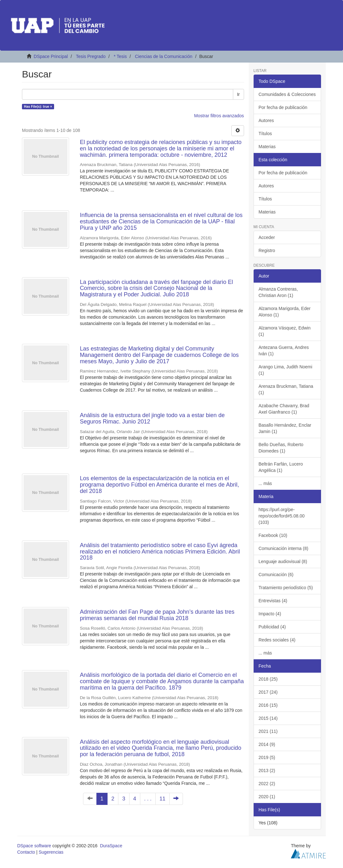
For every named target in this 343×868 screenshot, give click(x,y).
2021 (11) (268, 731)
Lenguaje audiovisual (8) (283, 561)
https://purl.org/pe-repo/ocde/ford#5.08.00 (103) (282, 516)
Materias (267, 147)
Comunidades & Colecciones (287, 94)
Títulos (265, 134)
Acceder (267, 237)
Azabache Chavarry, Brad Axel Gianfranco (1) (284, 409)
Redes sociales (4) (277, 640)
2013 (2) (267, 770)
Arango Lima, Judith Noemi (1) (286, 370)
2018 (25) (268, 679)
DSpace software (34, 846)
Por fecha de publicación (283, 107)
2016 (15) (268, 705)
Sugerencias (51, 852)
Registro (267, 250)
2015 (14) (268, 718)
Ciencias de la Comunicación (164, 56)
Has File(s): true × (38, 106)
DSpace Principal (51, 56)
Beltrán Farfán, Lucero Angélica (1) (281, 467)
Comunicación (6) (276, 575)
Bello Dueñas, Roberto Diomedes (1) (281, 448)
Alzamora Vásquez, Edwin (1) (285, 331)
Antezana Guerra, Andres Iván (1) (284, 351)
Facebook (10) (273, 535)
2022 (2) (267, 784)
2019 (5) (267, 757)
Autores (266, 120)
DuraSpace (111, 846)
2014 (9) (267, 744)
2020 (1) (267, 797)
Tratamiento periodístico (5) (286, 588)
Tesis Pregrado (91, 56)
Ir (238, 94)
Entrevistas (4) (273, 601)
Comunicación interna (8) (283, 548)
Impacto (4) (270, 614)
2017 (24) (268, 692)
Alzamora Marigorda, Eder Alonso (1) (285, 312)
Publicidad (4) (272, 627)
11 (162, 799)
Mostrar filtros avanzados (219, 116)
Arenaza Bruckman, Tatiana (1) (286, 389)
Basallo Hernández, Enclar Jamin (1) (285, 428)
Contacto (26, 852)
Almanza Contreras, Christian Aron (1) (278, 292)
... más (265, 483)
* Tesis (120, 56)
